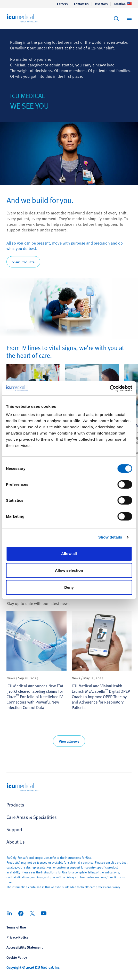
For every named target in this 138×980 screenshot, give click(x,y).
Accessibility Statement (25, 947)
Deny (69, 587)
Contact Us (81, 4)
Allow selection (69, 570)
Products (15, 805)
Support (14, 829)
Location (123, 4)
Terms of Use (16, 927)
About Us (16, 842)
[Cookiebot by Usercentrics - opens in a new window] (109, 388)
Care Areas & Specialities (32, 817)
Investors (101, 4)
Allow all (69, 554)
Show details (110, 537)
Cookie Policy (17, 957)
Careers (62, 4)
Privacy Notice (17, 937)
